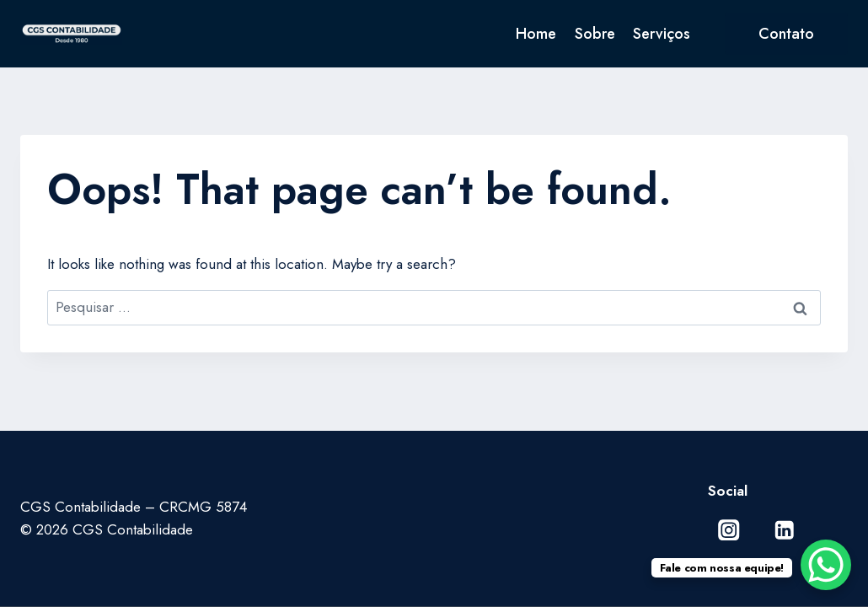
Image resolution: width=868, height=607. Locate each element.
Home (536, 34)
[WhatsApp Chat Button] (826, 565)
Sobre (595, 34)
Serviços (662, 34)
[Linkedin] (784, 530)
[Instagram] (729, 530)
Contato (786, 34)
